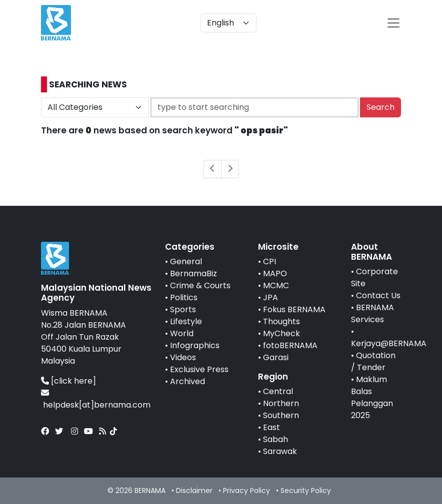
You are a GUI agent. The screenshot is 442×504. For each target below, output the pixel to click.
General (186, 261)
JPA (270, 297)
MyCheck (281, 333)
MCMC (276, 285)
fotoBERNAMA (290, 345)
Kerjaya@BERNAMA (389, 343)
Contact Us (378, 295)
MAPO (275, 273)
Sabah (275, 439)
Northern (281, 403)
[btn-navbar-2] (393, 23)
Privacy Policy (246, 491)
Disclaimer (194, 491)
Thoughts (281, 321)
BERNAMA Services (372, 313)
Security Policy (306, 491)
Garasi (276, 357)
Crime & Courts (200, 285)
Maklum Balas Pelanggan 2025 (372, 397)
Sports (183, 309)
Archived (187, 381)
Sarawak (280, 451)
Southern (281, 415)
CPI (269, 261)
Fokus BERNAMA (294, 309)
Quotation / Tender (373, 361)
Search (380, 107)
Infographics (195, 345)
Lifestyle (186, 321)
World (182, 333)
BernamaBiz (193, 273)
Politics (184, 297)
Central (278, 391)
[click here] (73, 381)
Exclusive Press (199, 369)
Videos (183, 357)
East (271, 427)
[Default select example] (228, 23)
